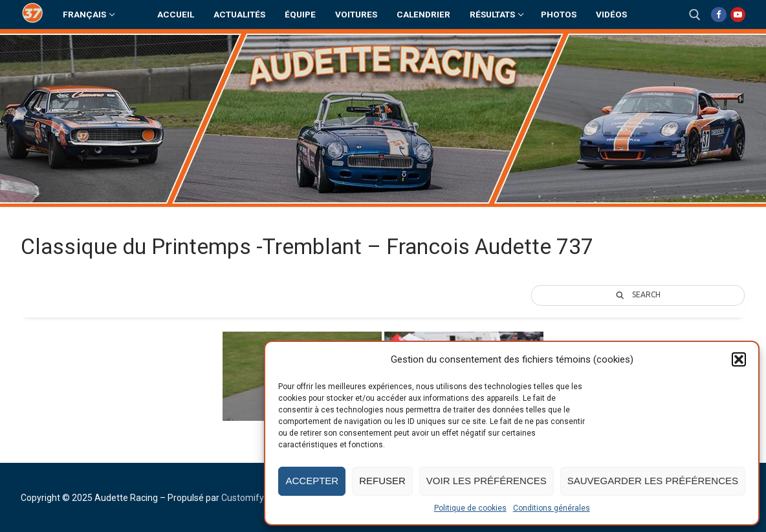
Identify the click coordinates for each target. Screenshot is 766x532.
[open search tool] (695, 15)
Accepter (312, 481)
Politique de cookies (470, 508)
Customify (242, 498)
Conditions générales (552, 508)
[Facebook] (718, 15)
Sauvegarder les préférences (653, 481)
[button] (739, 359)
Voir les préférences (487, 481)
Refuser (382, 481)
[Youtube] (738, 15)
